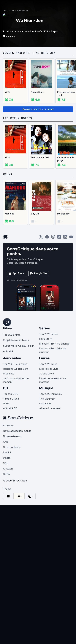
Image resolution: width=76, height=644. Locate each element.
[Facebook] (47, 238)
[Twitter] (41, 238)
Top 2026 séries (48, 334)
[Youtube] (71, 238)
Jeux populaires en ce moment (16, 380)
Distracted (45, 403)
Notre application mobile (17, 431)
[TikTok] (59, 238)
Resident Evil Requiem (15, 369)
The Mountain (47, 399)
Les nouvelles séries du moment (53, 350)
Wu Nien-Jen (23, 10)
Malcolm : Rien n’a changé (54, 344)
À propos (8, 425)
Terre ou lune (11, 399)
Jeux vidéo (12, 358)
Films (7, 328)
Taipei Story (37, 92)
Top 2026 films (12, 335)
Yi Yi (7, 92)
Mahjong (9, 214)
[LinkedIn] (65, 238)
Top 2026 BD (11, 394)
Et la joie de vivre (49, 369)
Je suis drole (47, 374)
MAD (6, 403)
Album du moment (50, 408)
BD (5, 388)
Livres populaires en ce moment (53, 380)
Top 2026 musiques (50, 394)
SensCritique (9, 10)
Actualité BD (10, 408)
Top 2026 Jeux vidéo (15, 364)
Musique (46, 388)
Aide (6, 442)
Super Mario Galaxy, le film (19, 346)
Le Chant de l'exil (40, 157)
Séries (44, 328)
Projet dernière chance (16, 340)
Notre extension (12, 436)
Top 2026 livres (48, 364)
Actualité (8, 351)
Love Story (46, 339)
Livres (44, 358)
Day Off (35, 214)
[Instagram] (53, 238)
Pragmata (9, 374)
